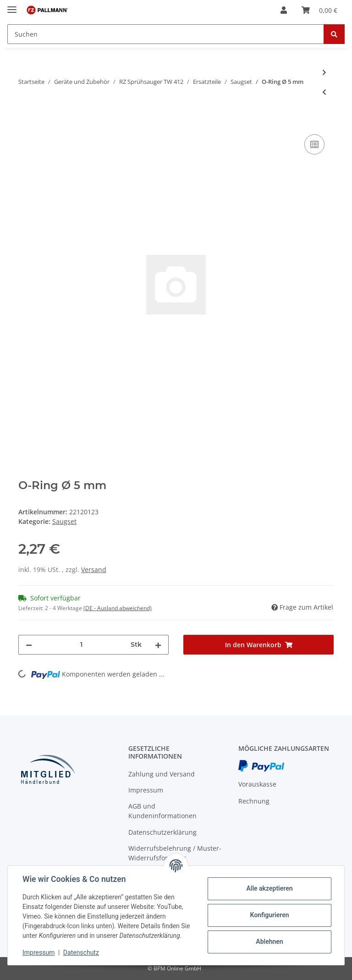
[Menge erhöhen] (158, 645)
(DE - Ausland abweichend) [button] (118, 608)
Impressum (146, 790)
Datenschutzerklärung (162, 832)
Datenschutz (81, 952)
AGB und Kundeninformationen (162, 811)
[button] (284, 10)
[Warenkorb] (319, 10)
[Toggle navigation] (12, 6)
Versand (94, 570)
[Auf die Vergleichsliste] (314, 144)
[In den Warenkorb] (26, 122)
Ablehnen (269, 941)
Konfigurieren (269, 915)
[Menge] (81, 645)
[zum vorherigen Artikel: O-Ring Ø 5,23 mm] (324, 92)
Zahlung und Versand (162, 774)
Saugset (64, 521)
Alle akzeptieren (269, 888)
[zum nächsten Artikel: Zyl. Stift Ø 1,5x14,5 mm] (324, 72)
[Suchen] (166, 34)
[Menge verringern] (29, 645)
